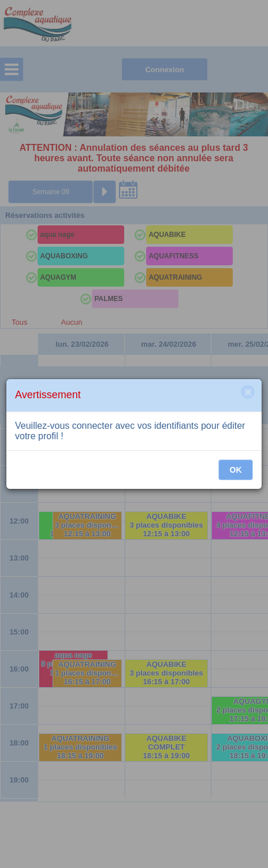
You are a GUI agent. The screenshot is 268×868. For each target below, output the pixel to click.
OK (236, 470)
